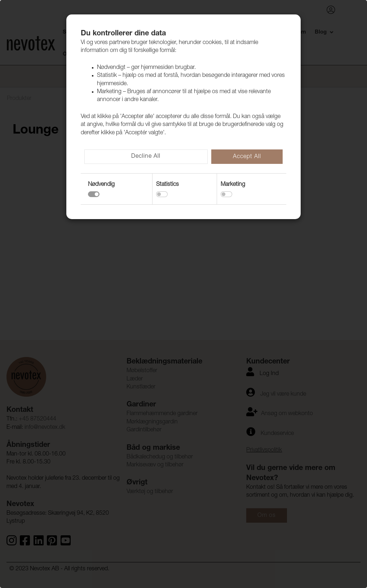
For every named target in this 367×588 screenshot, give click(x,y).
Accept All (247, 157)
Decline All (146, 157)
